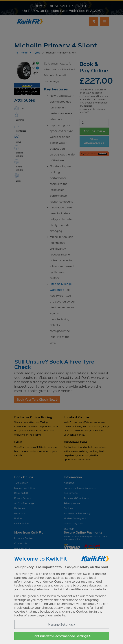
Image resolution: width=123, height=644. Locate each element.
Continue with (62, 636)
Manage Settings (62, 624)
